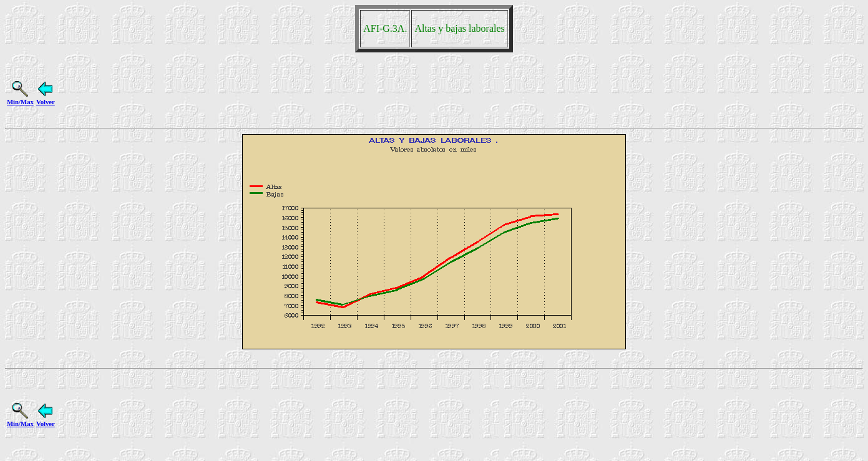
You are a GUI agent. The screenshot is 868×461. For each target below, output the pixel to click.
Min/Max (20, 98)
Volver (46, 98)
